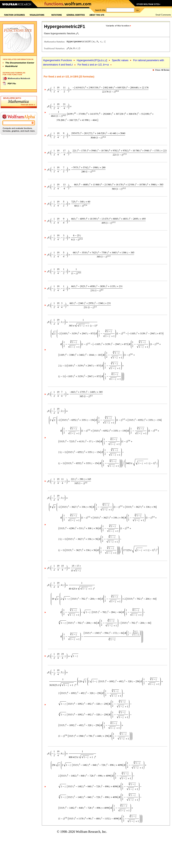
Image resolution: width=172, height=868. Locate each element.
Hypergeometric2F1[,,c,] (92, 60)
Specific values (120, 60)
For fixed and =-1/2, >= (93, 65)
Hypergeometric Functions (57, 60)
